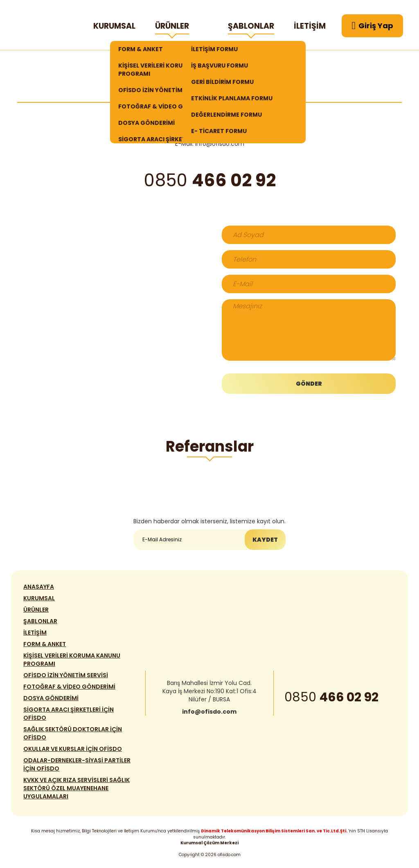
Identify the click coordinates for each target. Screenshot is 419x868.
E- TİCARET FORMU (219, 131)
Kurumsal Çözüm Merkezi (209, 843)
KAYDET (265, 540)
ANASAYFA (39, 587)
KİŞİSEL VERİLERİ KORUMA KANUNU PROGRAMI (168, 70)
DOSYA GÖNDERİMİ (146, 123)
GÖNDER (309, 384)
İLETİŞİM (310, 26)
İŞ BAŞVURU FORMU (220, 66)
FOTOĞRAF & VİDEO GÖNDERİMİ (165, 106)
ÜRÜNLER (172, 27)
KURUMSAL (114, 26)
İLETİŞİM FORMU (214, 49)
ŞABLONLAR (251, 27)
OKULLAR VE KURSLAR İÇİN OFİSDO (73, 749)
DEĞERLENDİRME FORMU (226, 115)
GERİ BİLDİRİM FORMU (222, 82)
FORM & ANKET (141, 49)
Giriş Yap (373, 26)
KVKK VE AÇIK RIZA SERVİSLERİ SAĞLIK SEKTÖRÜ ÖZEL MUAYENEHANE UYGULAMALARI (77, 788)
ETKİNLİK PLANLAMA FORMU (232, 98)
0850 (331, 697)
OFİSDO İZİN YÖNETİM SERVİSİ (162, 90)
